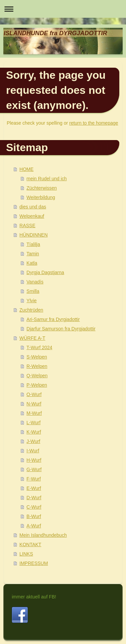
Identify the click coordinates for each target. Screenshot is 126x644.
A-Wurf (34, 526)
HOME (27, 169)
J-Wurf (33, 441)
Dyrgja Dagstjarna (45, 272)
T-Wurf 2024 (39, 347)
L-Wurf (34, 423)
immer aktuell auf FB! (34, 597)
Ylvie (32, 301)
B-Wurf (34, 516)
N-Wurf (34, 404)
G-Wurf (34, 469)
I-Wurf (33, 451)
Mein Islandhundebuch (43, 535)
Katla (32, 263)
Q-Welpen (37, 376)
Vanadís (35, 282)
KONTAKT (30, 544)
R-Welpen (37, 366)
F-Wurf (34, 479)
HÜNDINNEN (34, 235)
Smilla (33, 291)
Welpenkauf (32, 216)
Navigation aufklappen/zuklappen (63, 9)
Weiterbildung (41, 197)
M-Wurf (34, 413)
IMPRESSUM (34, 563)
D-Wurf (34, 498)
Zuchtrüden (31, 310)
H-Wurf (34, 460)
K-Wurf (34, 432)
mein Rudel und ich (47, 179)
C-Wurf (34, 507)
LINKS (26, 554)
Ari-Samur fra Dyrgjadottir (53, 319)
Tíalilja (33, 244)
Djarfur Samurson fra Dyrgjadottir (61, 329)
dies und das (33, 207)
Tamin (33, 254)
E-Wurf (34, 488)
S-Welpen (37, 357)
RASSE (27, 226)
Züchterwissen (42, 188)
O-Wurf (34, 394)
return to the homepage (94, 123)
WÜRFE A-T (32, 338)
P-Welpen (37, 385)
